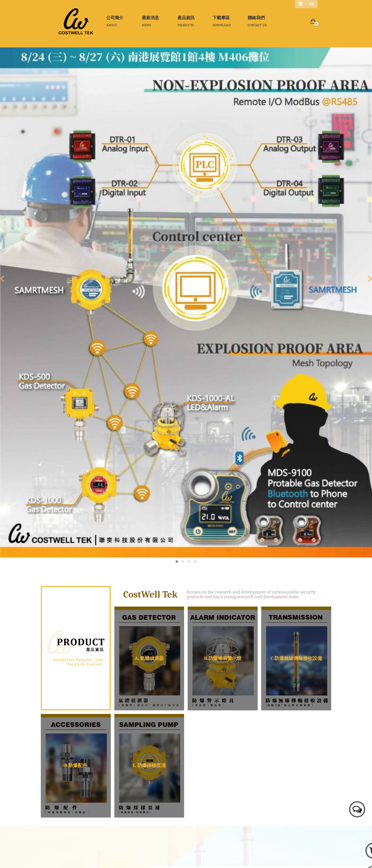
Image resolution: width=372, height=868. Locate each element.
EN (312, 4)
